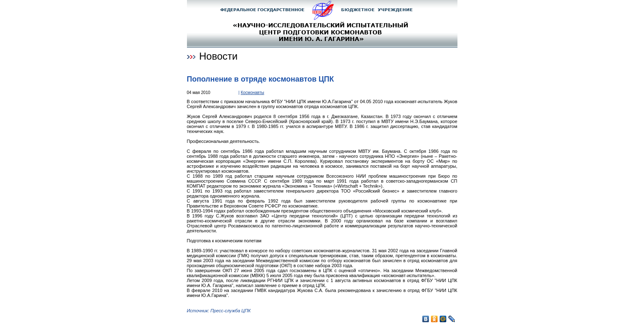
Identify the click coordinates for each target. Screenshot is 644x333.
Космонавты (253, 93)
